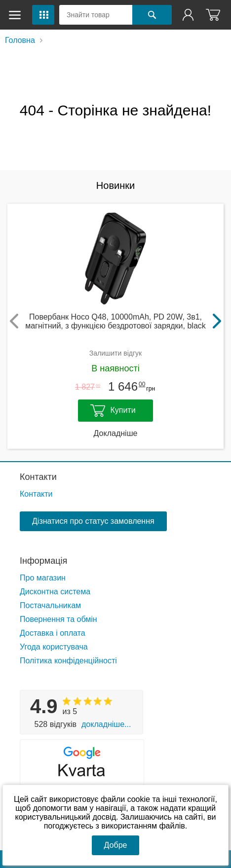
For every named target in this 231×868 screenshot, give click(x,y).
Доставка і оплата (53, 633)
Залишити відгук (115, 353)
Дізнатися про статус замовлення (93, 521)
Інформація (43, 561)
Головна (20, 40)
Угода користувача (54, 647)
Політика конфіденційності (68, 661)
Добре (116, 845)
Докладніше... (106, 724)
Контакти (38, 477)
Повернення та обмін (58, 619)
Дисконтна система (55, 592)
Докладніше (116, 433)
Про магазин (43, 578)
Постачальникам (50, 605)
